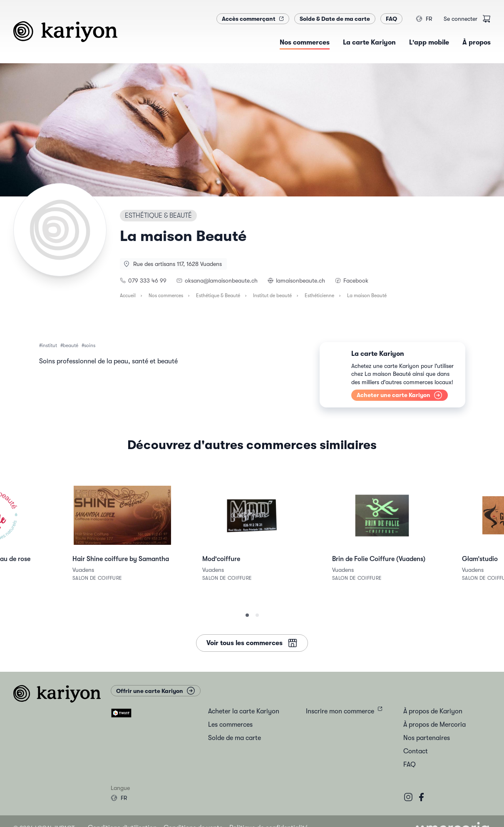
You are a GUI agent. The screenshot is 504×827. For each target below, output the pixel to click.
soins (90, 345)
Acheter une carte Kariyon (400, 395)
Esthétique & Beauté (218, 296)
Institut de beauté (272, 296)
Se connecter (461, 19)
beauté (71, 345)
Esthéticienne (319, 296)
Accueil (128, 296)
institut (49, 345)
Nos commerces (166, 296)
